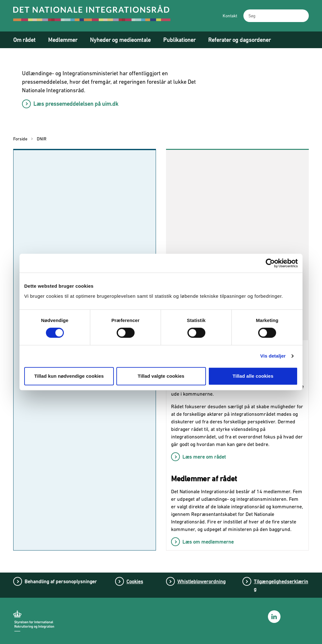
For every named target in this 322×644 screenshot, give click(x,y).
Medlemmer (63, 40)
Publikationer (179, 40)
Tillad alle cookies (253, 376)
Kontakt (230, 16)
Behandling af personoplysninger (61, 581)
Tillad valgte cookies (161, 376)
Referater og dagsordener (239, 40)
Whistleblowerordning (201, 581)
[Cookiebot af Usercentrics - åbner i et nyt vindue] (270, 263)
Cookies (135, 581)
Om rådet (24, 40)
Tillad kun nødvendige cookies (69, 376)
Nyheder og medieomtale (120, 40)
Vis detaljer (273, 356)
